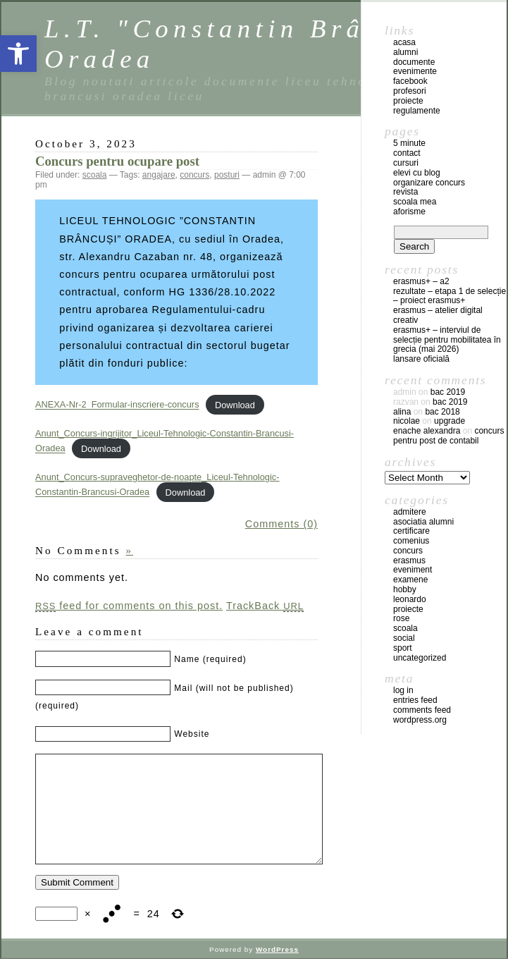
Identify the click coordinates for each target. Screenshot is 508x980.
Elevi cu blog (417, 173)
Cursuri (406, 163)
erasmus (409, 561)
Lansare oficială (421, 359)
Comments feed (422, 710)
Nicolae (407, 421)
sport (403, 648)
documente (414, 62)
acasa (404, 42)
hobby (405, 589)
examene (410, 580)
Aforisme (409, 212)
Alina (402, 412)
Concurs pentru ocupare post (117, 161)
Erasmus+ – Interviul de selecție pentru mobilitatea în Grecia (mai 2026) (447, 340)
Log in (403, 690)
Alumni (405, 52)
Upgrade (450, 421)
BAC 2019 (448, 392)
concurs (194, 175)
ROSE (401, 618)
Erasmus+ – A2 (421, 281)
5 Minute (409, 143)
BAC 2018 (442, 412)
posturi (227, 175)
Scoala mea (415, 202)
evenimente (415, 71)
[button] (18, 54)
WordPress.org (420, 720)
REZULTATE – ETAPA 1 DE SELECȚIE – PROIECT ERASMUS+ (450, 296)
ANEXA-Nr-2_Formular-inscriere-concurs (117, 405)
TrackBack (265, 606)
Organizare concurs (429, 183)
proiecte (408, 101)
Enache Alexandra (427, 431)
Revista (405, 192)
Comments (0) (281, 524)
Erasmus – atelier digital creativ (438, 315)
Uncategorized (420, 658)
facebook (410, 81)
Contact (407, 153)
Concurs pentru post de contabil (448, 436)
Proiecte (408, 609)
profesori (410, 91)
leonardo (410, 599)
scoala (95, 175)
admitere (410, 512)
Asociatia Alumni (423, 522)
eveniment (413, 570)
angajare (159, 175)
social (404, 638)
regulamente (417, 111)
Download (235, 405)
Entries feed (415, 700)
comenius (411, 541)
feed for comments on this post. (129, 606)
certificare (411, 531)
